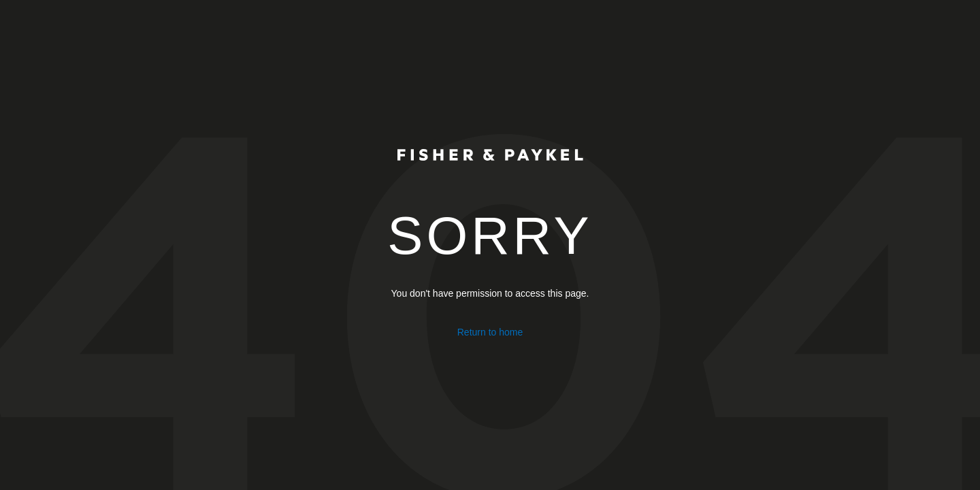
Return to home (490, 332)
